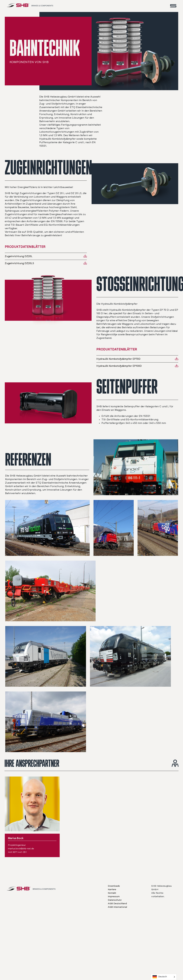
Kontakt (112, 893)
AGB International (117, 907)
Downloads (114, 886)
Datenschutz (115, 900)
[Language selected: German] (164, 977)
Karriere (112, 890)
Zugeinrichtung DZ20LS (19, 263)
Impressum (114, 897)
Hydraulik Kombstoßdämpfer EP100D (119, 366)
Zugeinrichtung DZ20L (19, 256)
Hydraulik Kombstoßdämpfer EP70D (118, 359)
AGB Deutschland (117, 904)
